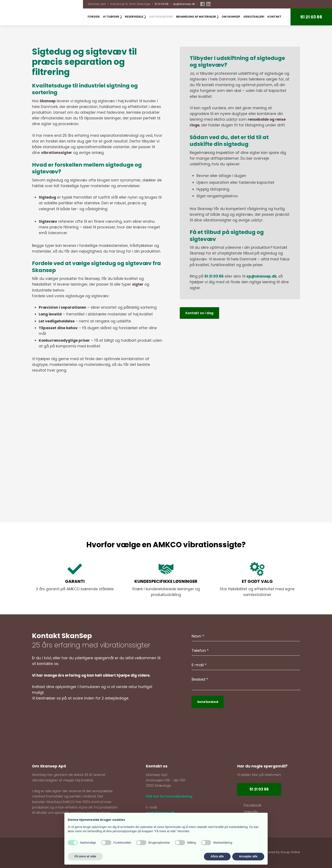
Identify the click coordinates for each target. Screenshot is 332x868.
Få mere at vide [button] (85, 856)
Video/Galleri (254, 17)
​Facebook (252, 805)
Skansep (48, 101)
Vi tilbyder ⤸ (112, 17)
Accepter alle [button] (248, 856)
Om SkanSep (231, 17)
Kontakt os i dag (199, 313)
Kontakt (274, 17)
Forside (94, 17)
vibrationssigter (57, 153)
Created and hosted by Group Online (273, 852)
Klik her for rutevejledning (169, 796)
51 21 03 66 (162, 4)
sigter (138, 284)
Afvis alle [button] (217, 856)
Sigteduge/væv (161, 17)
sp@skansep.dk (184, 4)
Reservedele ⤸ (135, 17)
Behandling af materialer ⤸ (197, 17)
